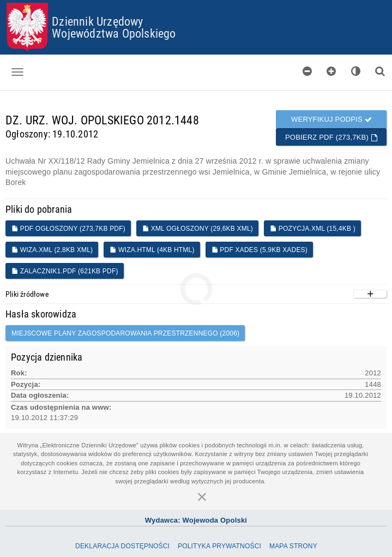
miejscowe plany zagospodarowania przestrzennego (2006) (125, 333)
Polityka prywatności (219, 546)
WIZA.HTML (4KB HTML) (152, 250)
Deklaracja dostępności (122, 546)
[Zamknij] (202, 496)
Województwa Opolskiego (114, 33)
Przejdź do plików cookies (197, 3)
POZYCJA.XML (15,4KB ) (313, 229)
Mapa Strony (293, 546)
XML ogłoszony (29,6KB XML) (198, 229)
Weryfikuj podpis (331, 119)
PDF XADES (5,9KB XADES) (260, 250)
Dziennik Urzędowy (97, 21)
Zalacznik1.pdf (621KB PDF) (65, 271)
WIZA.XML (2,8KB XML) (52, 250)
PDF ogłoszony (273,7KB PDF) (68, 229)
